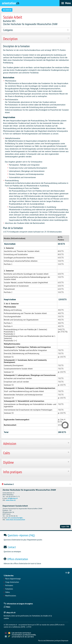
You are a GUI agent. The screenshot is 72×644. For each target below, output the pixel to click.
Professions (9, 585)
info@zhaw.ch (13, 498)
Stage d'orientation (12, 582)
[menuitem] (67, 573)
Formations (9, 589)
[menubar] (66, 3)
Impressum (65, 641)
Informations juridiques (54, 641)
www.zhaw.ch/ (11, 500)
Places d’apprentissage (13, 579)
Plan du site (42, 641)
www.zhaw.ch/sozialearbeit (16, 520)
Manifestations (11, 596)
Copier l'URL (65, 527)
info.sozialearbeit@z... (16, 518)
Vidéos (8, 592)
